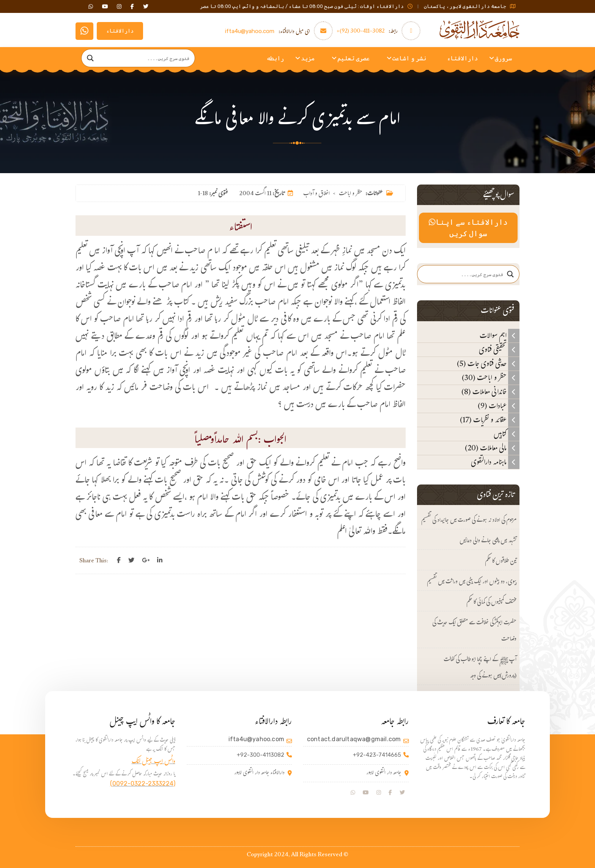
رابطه (275, 58)
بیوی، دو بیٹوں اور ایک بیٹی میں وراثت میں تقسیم (472, 582)
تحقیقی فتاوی (499, 350)
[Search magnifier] (90, 58)
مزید (308, 58)
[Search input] (145, 58)
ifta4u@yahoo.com (250, 31)
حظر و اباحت (351, 194)
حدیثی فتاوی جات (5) (488, 364)
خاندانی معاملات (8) (490, 392)
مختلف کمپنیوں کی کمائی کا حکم (491, 603)
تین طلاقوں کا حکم (501, 562)
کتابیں (507, 434)
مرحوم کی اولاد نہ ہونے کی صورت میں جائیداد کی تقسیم (469, 521)
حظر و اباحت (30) (491, 378)
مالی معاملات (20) (492, 448)
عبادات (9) (499, 406)
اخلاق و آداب (316, 194)
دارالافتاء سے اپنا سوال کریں (468, 228)
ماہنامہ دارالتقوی (495, 462)
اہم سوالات (500, 336)
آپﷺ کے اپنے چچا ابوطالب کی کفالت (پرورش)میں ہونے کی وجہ (480, 668)
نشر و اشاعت (409, 58)
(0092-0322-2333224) (143, 784)
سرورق (503, 58)
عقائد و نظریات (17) (490, 420)
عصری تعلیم (353, 58)
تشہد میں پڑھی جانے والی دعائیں (488, 541)
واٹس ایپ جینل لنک (153, 762)
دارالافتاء (120, 31)
